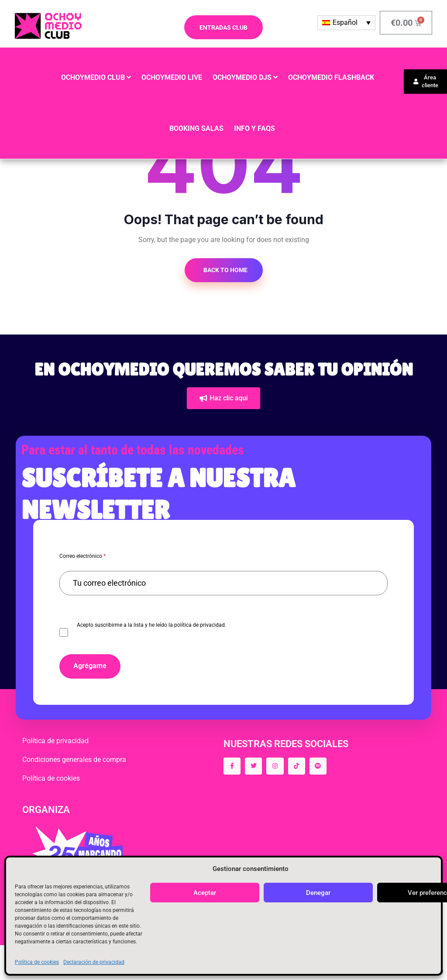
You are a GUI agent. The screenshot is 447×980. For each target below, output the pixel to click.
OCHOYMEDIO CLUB (93, 77)
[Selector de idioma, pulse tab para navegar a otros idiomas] (347, 23)
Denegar (318, 893)
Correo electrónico (83, 556)
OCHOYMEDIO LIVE (172, 77)
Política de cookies (37, 962)
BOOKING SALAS (196, 128)
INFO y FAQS (254, 128)
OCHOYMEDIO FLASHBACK (331, 77)
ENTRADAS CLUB (223, 27)
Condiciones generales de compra (74, 760)
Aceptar (205, 893)
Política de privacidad (55, 741)
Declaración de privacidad (94, 962)
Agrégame (90, 666)
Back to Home (225, 270)
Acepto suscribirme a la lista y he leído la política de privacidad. (151, 625)
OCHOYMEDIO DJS (242, 77)
